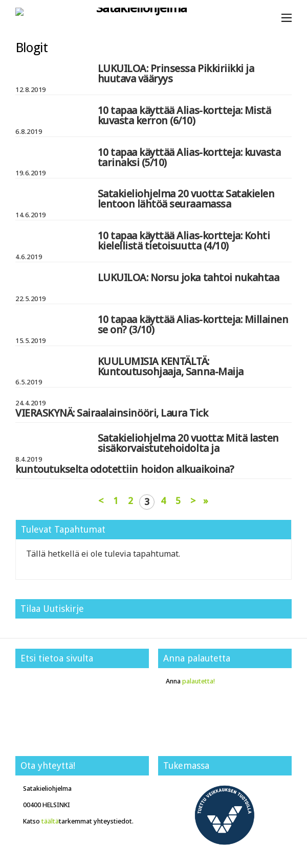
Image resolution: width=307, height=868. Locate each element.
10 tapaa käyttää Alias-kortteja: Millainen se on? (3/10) (193, 324)
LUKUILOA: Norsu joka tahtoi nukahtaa (189, 277)
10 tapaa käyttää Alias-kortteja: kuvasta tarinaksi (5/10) (189, 157)
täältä (50, 821)
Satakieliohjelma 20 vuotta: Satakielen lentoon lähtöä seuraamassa (186, 199)
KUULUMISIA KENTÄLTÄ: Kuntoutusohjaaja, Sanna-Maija (171, 366)
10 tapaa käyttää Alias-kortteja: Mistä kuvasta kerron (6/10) (184, 115)
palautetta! (199, 681)
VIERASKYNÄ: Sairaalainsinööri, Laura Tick (112, 413)
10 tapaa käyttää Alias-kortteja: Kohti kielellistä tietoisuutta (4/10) (184, 241)
